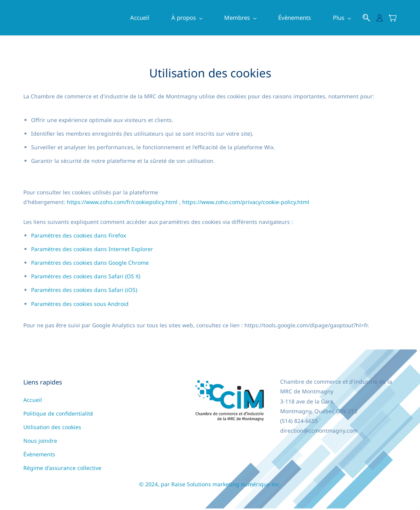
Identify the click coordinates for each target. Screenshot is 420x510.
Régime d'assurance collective (62, 469)
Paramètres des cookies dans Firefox (78, 237)
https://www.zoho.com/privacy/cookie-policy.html (246, 203)
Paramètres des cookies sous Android (80, 305)
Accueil (33, 401)
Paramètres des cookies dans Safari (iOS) (84, 291)
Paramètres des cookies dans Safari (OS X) (86, 278)
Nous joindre (40, 442)
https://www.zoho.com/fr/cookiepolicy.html (122, 203)
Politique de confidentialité (58, 415)
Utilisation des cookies (52, 429)
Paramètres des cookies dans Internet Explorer (92, 250)
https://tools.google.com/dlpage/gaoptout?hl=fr (306, 327)
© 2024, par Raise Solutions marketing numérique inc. (210, 486)
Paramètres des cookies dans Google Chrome (90, 264)
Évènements (39, 456)
